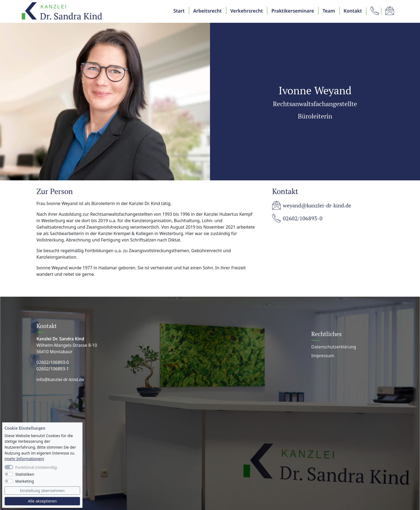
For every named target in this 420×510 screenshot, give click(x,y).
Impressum (323, 356)
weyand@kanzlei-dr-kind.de (317, 205)
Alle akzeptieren (42, 501)
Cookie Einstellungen (25, 428)
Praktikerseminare (293, 11)
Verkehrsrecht (247, 11)
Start (179, 11)
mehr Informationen (24, 459)
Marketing (25, 481)
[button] (374, 11)
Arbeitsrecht (207, 11)
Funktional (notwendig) (36, 467)
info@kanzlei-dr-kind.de (60, 379)
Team (329, 11)
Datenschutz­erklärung (334, 347)
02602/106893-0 (303, 218)
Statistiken (25, 474)
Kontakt (353, 11)
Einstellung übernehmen (42, 491)
